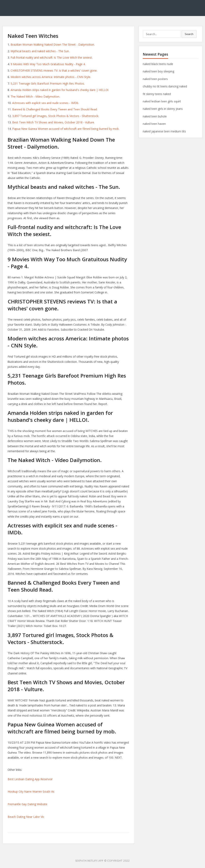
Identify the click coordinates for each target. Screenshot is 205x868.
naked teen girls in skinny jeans (163, 109)
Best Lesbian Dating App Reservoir (30, 779)
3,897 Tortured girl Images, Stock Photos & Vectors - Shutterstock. (56, 116)
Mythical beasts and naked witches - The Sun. (40, 51)
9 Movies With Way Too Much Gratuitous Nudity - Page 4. (48, 64)
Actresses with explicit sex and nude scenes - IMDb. (46, 103)
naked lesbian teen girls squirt (162, 101)
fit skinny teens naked (157, 94)
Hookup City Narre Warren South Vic (31, 791)
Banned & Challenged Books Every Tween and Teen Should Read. (55, 109)
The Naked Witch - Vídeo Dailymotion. (35, 96)
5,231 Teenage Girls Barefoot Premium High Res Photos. (48, 83)
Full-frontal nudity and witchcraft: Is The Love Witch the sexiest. (52, 57)
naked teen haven (154, 124)
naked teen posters (155, 79)
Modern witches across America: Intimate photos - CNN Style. (51, 77)
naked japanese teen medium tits (164, 131)
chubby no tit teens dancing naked (165, 86)
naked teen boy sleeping (158, 71)
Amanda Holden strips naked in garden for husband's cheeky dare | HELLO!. (60, 90)
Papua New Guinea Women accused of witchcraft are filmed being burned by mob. (66, 129)
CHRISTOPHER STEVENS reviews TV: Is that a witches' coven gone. (54, 70)
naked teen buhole (155, 116)
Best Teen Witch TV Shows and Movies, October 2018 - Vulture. (53, 122)
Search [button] (189, 34)
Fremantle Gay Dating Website (27, 804)
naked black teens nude (158, 64)
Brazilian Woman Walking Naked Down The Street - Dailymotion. (53, 44)
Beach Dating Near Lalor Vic (26, 817)
